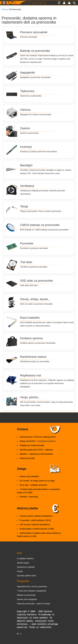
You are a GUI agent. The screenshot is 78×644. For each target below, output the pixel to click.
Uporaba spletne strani (26, 576)
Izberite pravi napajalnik (27, 599)
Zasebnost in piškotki (26, 567)
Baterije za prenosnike (26, 595)
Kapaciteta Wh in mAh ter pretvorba (32, 587)
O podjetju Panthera (25, 559)
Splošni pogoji (23, 563)
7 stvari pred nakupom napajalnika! (32, 591)
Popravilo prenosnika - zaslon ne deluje (33, 604)
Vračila (20, 571)
